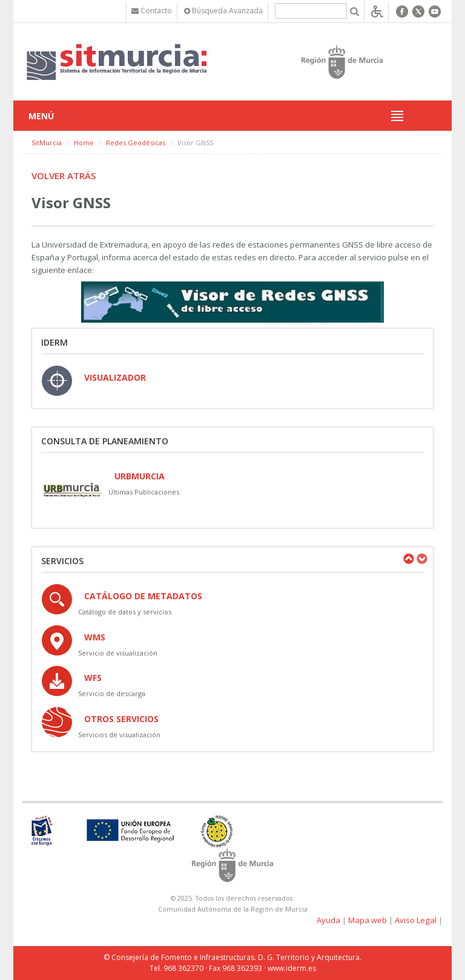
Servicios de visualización (119, 735)
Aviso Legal (416, 920)
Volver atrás (64, 176)
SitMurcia (47, 143)
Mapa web (368, 920)
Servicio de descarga (112, 693)
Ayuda (328, 920)
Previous (408, 559)
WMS (95, 637)
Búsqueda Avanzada (223, 11)
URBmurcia (140, 476)
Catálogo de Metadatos (143, 596)
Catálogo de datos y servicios (125, 612)
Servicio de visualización (118, 653)
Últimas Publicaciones (144, 492)
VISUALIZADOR (115, 377)
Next (421, 559)
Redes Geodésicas (136, 143)
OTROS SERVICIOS (121, 719)
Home (84, 143)
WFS (93, 678)
